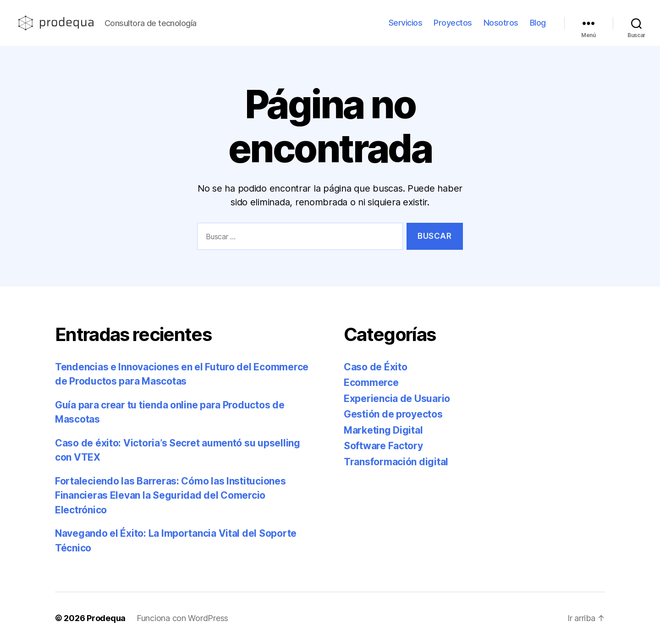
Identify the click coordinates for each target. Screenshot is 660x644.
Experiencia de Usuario (397, 399)
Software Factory (383, 446)
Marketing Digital (383, 430)
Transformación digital (396, 462)
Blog (538, 23)
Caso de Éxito (376, 367)
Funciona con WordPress (182, 618)
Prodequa (106, 618)
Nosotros (501, 23)
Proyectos (453, 23)
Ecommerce (371, 383)
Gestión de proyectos (393, 414)
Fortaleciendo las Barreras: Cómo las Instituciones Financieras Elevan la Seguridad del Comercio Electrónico (170, 495)
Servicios (406, 23)
